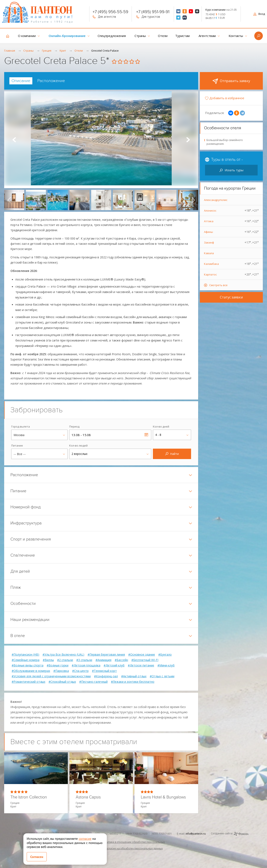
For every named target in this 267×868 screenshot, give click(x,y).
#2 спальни (65, 660)
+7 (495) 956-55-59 (110, 12)
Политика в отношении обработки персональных (133, 842)
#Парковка (61, 671)
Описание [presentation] (21, 81)
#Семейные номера (26, 660)
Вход (259, 14)
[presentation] (9, 200)
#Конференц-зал (106, 676)
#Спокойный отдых (62, 682)
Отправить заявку (231, 81)
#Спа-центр (80, 671)
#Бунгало (165, 655)
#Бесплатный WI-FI (145, 660)
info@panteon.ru (196, 834)
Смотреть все (218, 285)
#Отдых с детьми (162, 676)
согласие (85, 839)
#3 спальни (84, 660)
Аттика (231, 221)
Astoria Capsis (88, 797)
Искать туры (231, 170)
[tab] (21, 81)
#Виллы (48, 660)
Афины (231, 232)
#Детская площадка (86, 665)
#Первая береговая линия (106, 655)
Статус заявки (231, 297)
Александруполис (216, 200)
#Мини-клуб (166, 665)
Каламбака (231, 264)
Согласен (37, 857)
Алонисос (231, 211)
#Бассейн (121, 660)
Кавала (209, 253)
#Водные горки (58, 665)
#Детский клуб (114, 665)
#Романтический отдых (28, 682)
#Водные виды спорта (28, 665)
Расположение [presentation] (51, 81)
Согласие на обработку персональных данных (133, 848)
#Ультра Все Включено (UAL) (63, 655)
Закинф (231, 242)
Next (188, 140)
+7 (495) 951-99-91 (153, 12)
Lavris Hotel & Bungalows (163, 797)
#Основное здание (142, 655)
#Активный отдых (134, 676)
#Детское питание (141, 665)
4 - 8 (158, 435)
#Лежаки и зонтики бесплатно (133, 682)
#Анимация (103, 660)
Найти (172, 454)
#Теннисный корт (104, 671)
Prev (14, 140)
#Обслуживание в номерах (31, 671)
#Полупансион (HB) (25, 655)
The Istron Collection (29, 797)
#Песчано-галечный (93, 682)
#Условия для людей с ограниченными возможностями (51, 676)
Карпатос (231, 274)
